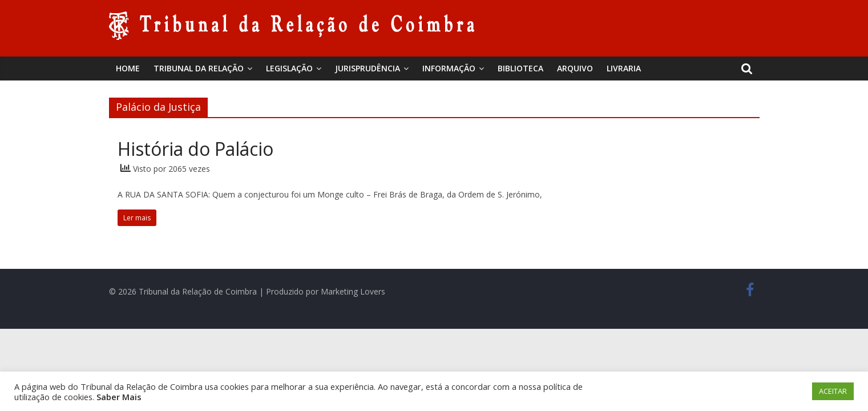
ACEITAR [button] (833, 391)
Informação (449, 68)
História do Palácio (195, 149)
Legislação (289, 68)
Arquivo (575, 68)
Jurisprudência (368, 68)
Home (128, 68)
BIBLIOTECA (520, 68)
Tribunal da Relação (199, 68)
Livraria (624, 68)
